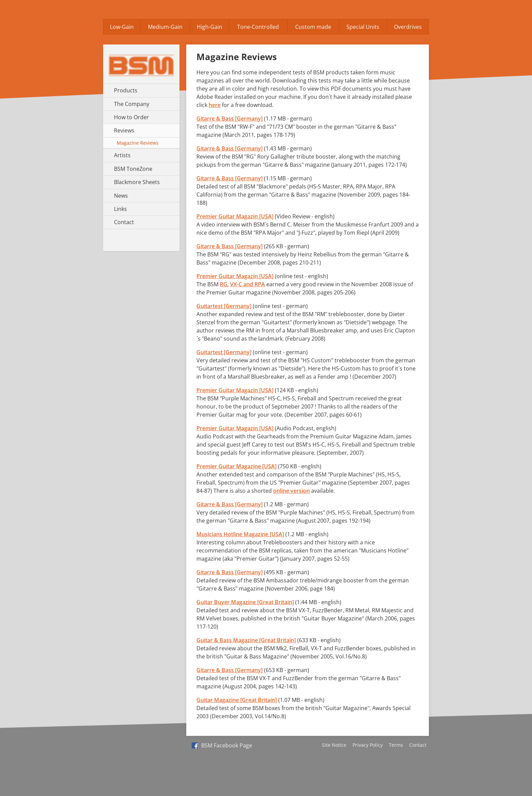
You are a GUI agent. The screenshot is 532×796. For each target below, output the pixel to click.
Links (120, 209)
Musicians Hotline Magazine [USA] (240, 534)
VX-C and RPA (248, 284)
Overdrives (408, 27)
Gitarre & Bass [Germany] (230, 119)
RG (224, 284)
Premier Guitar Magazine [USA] (236, 466)
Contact (124, 222)
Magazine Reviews (138, 143)
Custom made (313, 27)
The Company (132, 104)
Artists (122, 155)
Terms (396, 745)
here (215, 105)
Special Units (363, 27)
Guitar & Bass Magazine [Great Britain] (246, 640)
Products (126, 90)
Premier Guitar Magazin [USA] (235, 216)
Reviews (124, 130)
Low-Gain (122, 27)
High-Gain (210, 27)
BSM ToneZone (133, 169)
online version (291, 491)
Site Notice (334, 745)
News (121, 196)
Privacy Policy (368, 745)
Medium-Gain (165, 27)
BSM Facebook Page (222, 745)
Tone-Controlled (258, 27)
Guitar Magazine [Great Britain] (237, 700)
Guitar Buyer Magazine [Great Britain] (245, 602)
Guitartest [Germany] (224, 306)
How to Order (131, 117)
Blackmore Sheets (137, 182)
